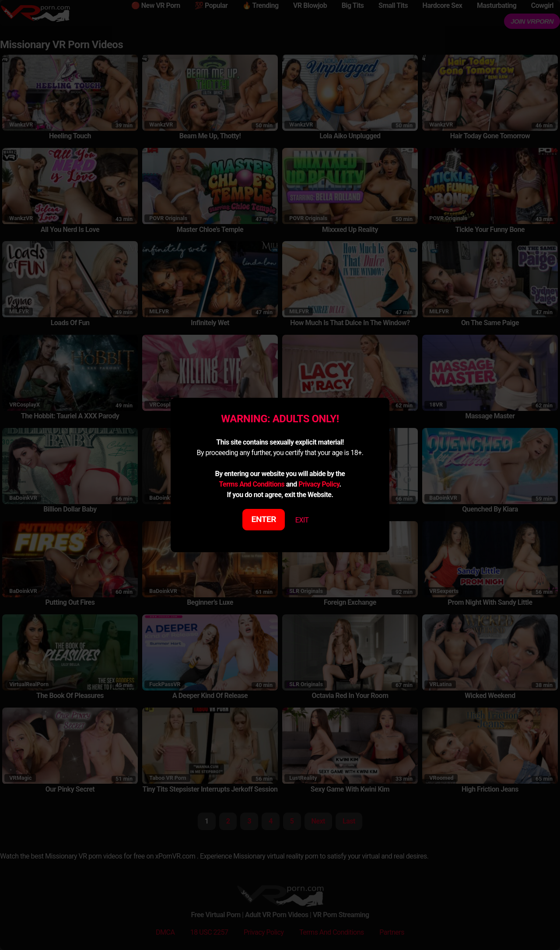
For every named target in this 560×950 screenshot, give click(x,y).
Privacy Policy (319, 484)
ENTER (264, 519)
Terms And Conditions (252, 484)
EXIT (302, 520)
